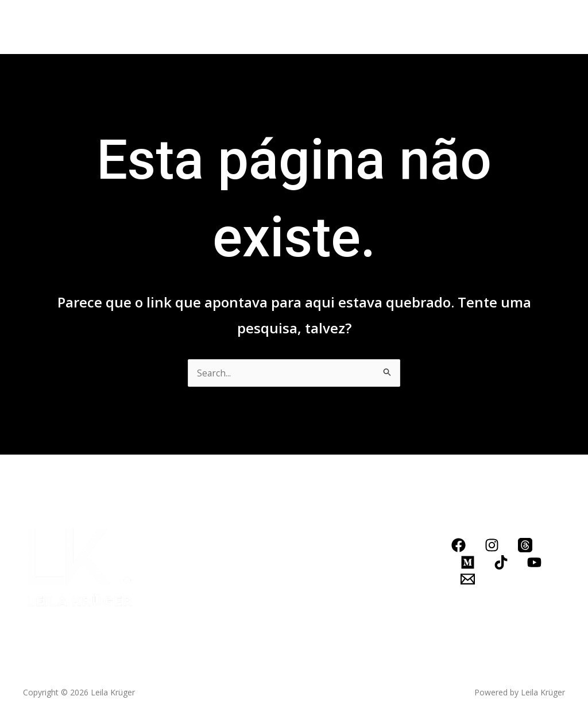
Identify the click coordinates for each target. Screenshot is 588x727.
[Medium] (468, 562)
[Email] (468, 579)
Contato (375, 27)
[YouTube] (534, 562)
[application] (295, 27)
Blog (329, 27)
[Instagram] (492, 545)
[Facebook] (459, 545)
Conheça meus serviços (244, 27)
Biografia (105, 27)
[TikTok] (501, 562)
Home (54, 27)
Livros (157, 27)
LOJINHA (430, 27)
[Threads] (525, 545)
